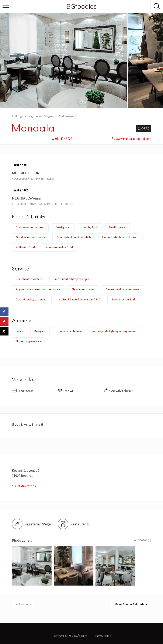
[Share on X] (4, 331)
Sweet (50, 178)
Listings (18, 116)
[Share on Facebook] (4, 312)
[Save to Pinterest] (4, 321)
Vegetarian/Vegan (41, 116)
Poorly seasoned (23, 178)
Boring (40, 178)
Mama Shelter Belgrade (130, 598)
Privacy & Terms (101, 629)
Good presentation (24, 204)
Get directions (26, 486)
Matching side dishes (60, 204)
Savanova (25, 598)
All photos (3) (141, 540)
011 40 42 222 (64, 139)
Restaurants (67, 116)
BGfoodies (81, 6)
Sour (42, 204)
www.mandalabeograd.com (133, 139)
